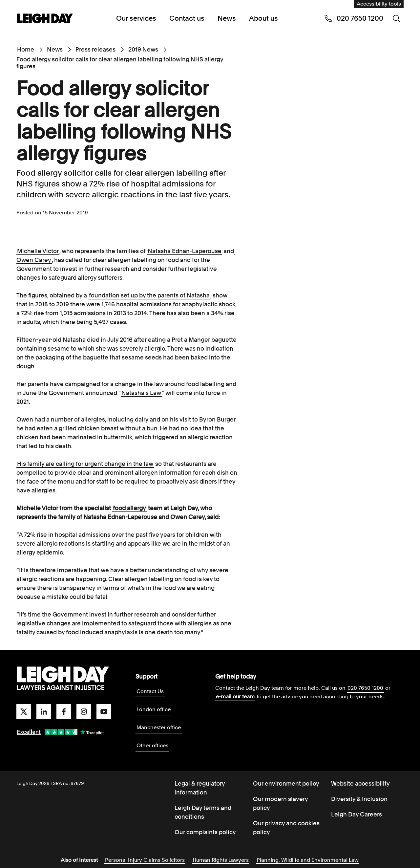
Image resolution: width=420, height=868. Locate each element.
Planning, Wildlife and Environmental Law (308, 860)
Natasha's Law (141, 393)
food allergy (129, 508)
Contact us (187, 18)
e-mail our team (235, 696)
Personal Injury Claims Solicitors (145, 860)
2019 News (143, 49)
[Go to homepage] (63, 679)
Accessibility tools (379, 4)
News (227, 18)
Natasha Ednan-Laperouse (185, 251)
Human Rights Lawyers (221, 860)
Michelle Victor (38, 251)
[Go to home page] (45, 19)
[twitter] (24, 712)
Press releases (95, 49)
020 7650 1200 (365, 688)
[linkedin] (44, 712)
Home (26, 49)
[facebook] (64, 712)
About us (263, 18)
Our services (136, 18)
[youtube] (104, 712)
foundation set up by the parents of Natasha (149, 295)
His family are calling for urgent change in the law (85, 464)
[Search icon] (396, 18)
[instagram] (84, 712)
